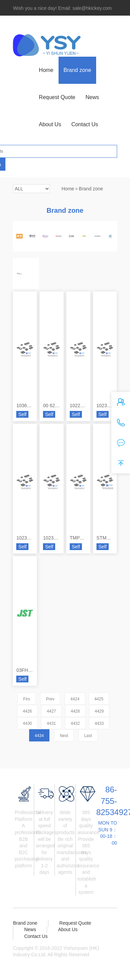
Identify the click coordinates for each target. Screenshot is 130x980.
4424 (75, 699)
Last (88, 736)
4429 (99, 711)
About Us (50, 124)
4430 (28, 723)
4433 (99, 723)
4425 (99, 699)
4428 (75, 711)
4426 (28, 711)
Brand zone (78, 70)
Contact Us (85, 124)
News (92, 97)
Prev (50, 699)
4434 (39, 736)
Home (46, 70)
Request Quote (57, 97)
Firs (27, 699)
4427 (51, 711)
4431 (51, 723)
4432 (75, 723)
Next (64, 736)
